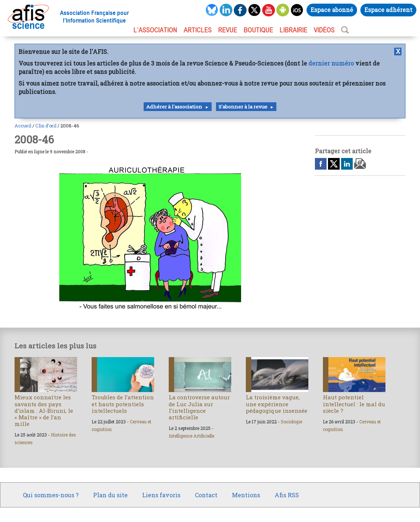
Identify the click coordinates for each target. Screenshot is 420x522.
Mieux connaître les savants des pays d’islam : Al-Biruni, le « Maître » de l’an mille (44, 410)
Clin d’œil (46, 126)
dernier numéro (331, 63)
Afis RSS (287, 495)
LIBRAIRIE (293, 30)
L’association (155, 30)
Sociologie (291, 422)
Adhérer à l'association (174, 107)
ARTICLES (198, 30)
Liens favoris (161, 495)
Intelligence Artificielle (191, 436)
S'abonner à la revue (243, 107)
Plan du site (110, 495)
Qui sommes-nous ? (51, 495)
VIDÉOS (324, 30)
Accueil (23, 126)
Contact (206, 495)
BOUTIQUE (258, 30)
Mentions (246, 495)
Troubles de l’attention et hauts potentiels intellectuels (123, 404)
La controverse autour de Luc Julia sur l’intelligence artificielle (199, 407)
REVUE (228, 30)
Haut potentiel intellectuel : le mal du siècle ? (354, 404)
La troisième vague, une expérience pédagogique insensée (277, 404)
